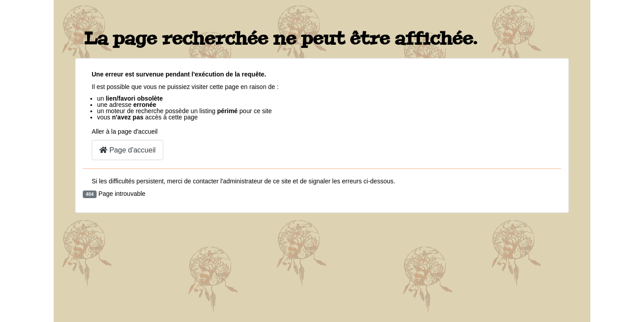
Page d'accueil (127, 150)
